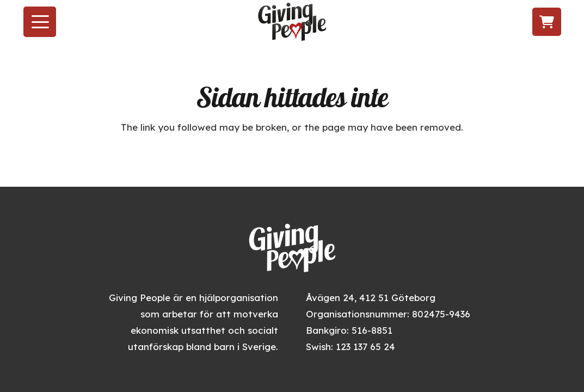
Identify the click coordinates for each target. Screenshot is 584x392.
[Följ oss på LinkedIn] (523, 22)
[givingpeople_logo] (292, 22)
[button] (40, 22)
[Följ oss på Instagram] (482, 22)
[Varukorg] (547, 22)
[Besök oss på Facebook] (463, 22)
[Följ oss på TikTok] (503, 22)
